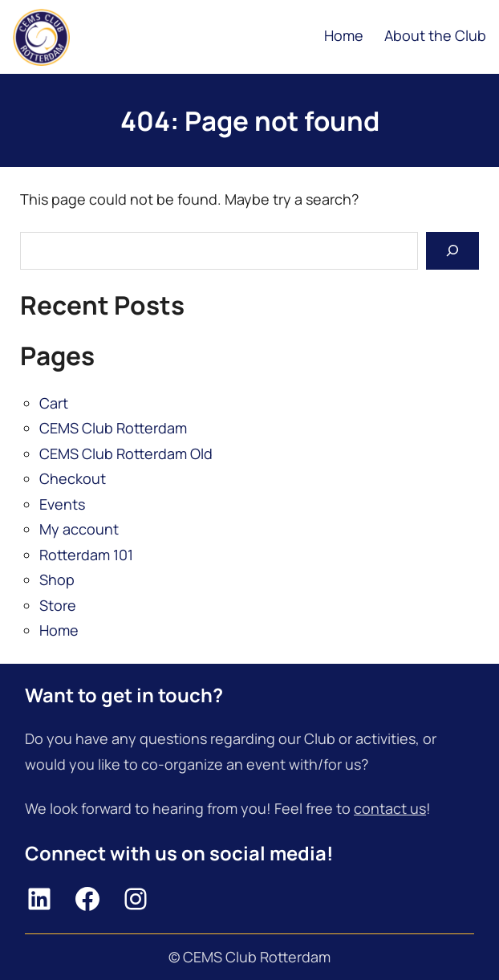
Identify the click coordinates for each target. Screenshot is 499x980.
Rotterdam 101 (86, 555)
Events (62, 504)
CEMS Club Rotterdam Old (126, 453)
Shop (57, 579)
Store (58, 605)
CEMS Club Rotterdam (113, 428)
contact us (390, 808)
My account (79, 529)
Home (59, 630)
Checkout (73, 478)
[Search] (452, 251)
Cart (54, 403)
